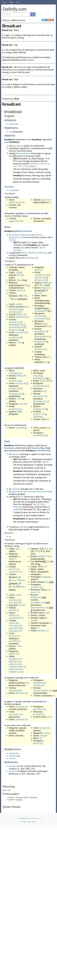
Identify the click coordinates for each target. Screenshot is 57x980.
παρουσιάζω (14, 714)
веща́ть (34, 597)
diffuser (12, 615)
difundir (37, 685)
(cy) (46, 362)
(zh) (25, 296)
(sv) (43, 414)
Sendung (13, 322)
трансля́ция (40, 336)
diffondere (13, 661)
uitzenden (13, 309)
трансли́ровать (38, 608)
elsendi (22, 605)
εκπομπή (19, 332)
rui (41, 738)
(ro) (44, 324)
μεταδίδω (13, 641)
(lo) (49, 561)
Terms (34, 822)
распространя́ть (41, 690)
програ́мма (38, 401)
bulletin (31, 253)
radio (29, 235)
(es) (44, 349)
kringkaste (46, 577)
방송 (44, 288)
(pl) (49, 381)
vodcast (12, 758)
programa (37, 409)
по (19, 556)
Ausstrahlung (15, 327)
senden (12, 623)
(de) (22, 221)
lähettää (12, 610)
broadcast (13, 766)
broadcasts (26, 231)
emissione (39, 277)
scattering (29, 258)
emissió (20, 290)
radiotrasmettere (16, 669)
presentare (20, 719)
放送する (44, 549)
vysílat (18, 595)
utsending (39, 311)
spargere (44, 736)
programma (14, 409)
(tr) (50, 202)
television (38, 235)
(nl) (23, 202)
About (29, 822)
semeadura (38, 435)
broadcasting (38, 448)
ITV (47, 462)
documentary (41, 253)
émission (20, 317)
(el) (25, 332)
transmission (16, 235)
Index (18, 2)
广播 (11, 299)
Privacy (24, 822)
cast (11, 132)
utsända (34, 620)
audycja (43, 381)
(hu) (41, 270)
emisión (38, 349)
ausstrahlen (14, 628)
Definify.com (25, 818)
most (7, 142)
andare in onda (15, 664)
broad (5, 790)
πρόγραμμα (14, 394)
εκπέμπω (13, 636)
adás (36, 270)
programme (14, 237)
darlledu (41, 631)
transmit (15, 454)
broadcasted (44, 450)
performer (44, 491)
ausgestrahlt (14, 221)
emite (33, 592)
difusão (38, 316)
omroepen (13, 603)
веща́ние (39, 342)
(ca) (17, 569)
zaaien (18, 428)
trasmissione (40, 275)
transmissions (24, 153)
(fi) (25, 314)
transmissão (40, 318)
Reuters (33, 166)
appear (14, 491)
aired (22, 237)
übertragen (14, 631)
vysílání (19, 304)
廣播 (21, 296)
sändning (37, 417)
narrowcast (14, 124)
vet (45, 733)
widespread (14, 190)
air (10, 536)
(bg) (26, 285)
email (21, 527)
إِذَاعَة (20, 275)
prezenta (37, 714)
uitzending (13, 312)
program (37, 376)
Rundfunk (13, 330)
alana (49, 200)
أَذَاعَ (18, 549)
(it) (47, 275)
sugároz (12, 654)
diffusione (39, 280)
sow (22, 497)
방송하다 (43, 556)
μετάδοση (13, 337)
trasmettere (14, 659)
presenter (32, 491)
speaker (24, 491)
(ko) (49, 288)
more (29, 139)
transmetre (13, 572)
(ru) (45, 331)
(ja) (50, 283)
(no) (45, 311)
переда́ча (39, 331)
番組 (20, 411)
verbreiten (13, 626)
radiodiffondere (16, 667)
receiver (12, 240)
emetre (12, 569)
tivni (45, 567)
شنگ (19, 280)
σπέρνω (43, 728)
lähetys (20, 314)
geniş (43, 200)
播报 (18, 587)
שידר (19, 646)
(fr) (26, 317)
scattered (19, 146)
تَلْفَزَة (18, 272)
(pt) (43, 316)
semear (36, 743)
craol (47, 613)
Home (5, 2)
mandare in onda (16, 672)
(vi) (38, 628)
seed (36, 258)
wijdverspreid (15, 202)
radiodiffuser (14, 618)
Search (11, 2)
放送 (46, 283)
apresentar (38, 709)
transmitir (35, 587)
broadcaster (14, 753)
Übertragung (14, 325)
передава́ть (36, 602)
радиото (13, 559)
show (25, 253)
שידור (19, 343)
